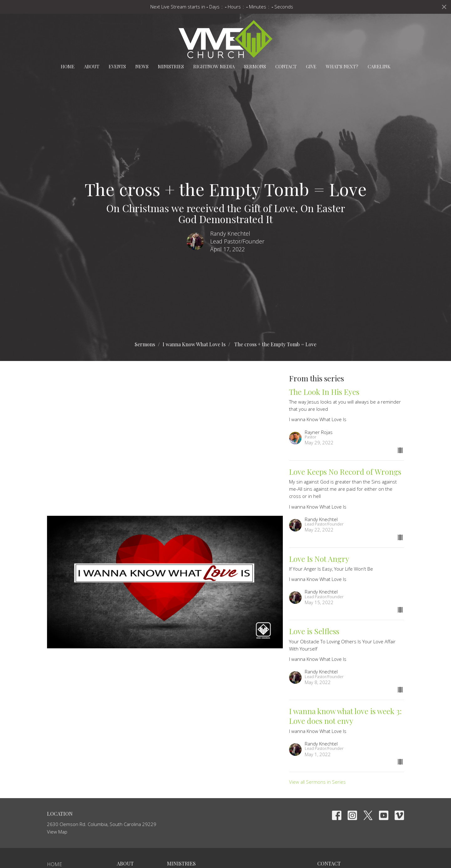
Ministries (171, 66)
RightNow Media (214, 66)
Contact (286, 66)
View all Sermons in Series (317, 782)
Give (311, 66)
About (92, 66)
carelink (379, 66)
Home (68, 66)
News (142, 66)
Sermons (255, 66)
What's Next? (342, 66)
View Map (57, 832)
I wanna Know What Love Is (194, 344)
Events (117, 66)
